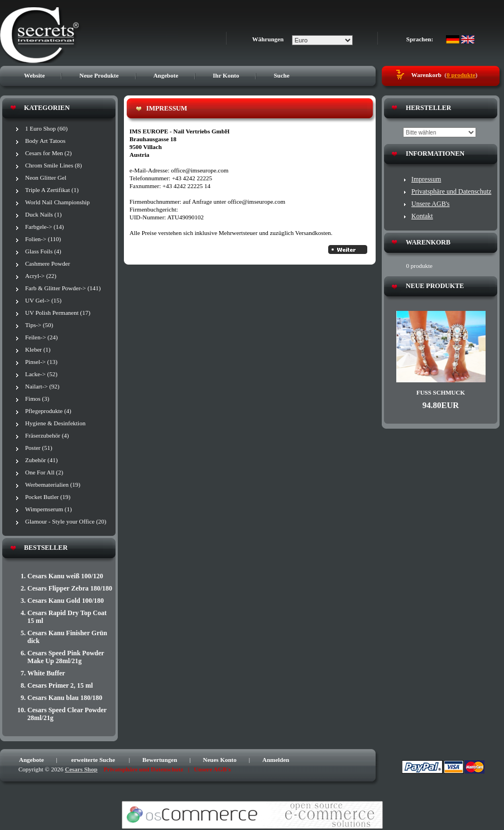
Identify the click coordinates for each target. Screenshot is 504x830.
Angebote (166, 75)
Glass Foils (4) (43, 251)
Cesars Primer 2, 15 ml (60, 685)
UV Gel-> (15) (43, 300)
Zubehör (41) (41, 460)
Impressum (426, 179)
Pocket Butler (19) (48, 497)
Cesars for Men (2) (48, 153)
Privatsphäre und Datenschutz (451, 191)
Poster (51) (39, 448)
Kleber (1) (38, 349)
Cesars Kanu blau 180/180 (65, 698)
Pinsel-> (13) (41, 362)
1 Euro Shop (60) (46, 128)
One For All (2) (44, 472)
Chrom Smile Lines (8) (54, 165)
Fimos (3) (37, 399)
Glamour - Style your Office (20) (66, 521)
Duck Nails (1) (43, 214)
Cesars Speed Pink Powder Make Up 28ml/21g (66, 657)
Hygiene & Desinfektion (55, 423)
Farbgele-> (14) (44, 227)
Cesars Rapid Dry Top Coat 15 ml (67, 617)
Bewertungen (160, 760)
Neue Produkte (99, 75)
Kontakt (422, 216)
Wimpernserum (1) (49, 509)
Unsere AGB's (431, 204)
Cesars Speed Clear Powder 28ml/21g (67, 714)
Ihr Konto (226, 75)
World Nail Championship (57, 202)
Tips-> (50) (39, 325)
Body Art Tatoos (45, 141)
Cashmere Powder (47, 263)
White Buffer (46, 673)
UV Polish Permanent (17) (58, 313)
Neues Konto (220, 760)
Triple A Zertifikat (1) (52, 190)
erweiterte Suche (93, 760)
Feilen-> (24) (41, 337)
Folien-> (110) (43, 239)
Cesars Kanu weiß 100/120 (65, 576)
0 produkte (461, 75)
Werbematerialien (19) (53, 484)
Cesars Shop (81, 769)
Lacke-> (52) (41, 374)
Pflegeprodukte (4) (48, 411)
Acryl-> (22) (41, 276)
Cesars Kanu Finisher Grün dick (67, 637)
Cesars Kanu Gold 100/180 (66, 601)
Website (34, 75)
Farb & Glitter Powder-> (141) (63, 288)
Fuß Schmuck (441, 392)
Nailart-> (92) (42, 386)
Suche (281, 75)
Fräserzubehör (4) (47, 435)
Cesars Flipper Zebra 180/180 (70, 588)
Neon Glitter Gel (46, 177)
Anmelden (276, 760)
